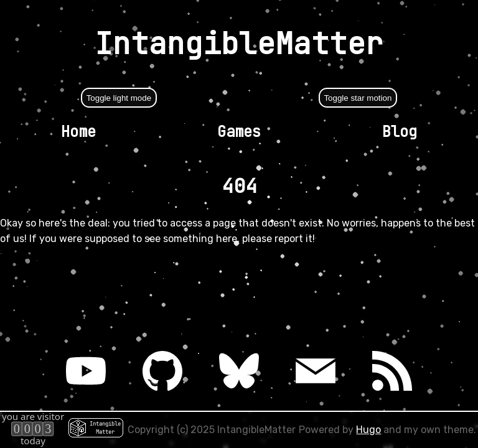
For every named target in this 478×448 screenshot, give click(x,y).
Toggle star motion (358, 98)
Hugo (368, 430)
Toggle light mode (119, 98)
